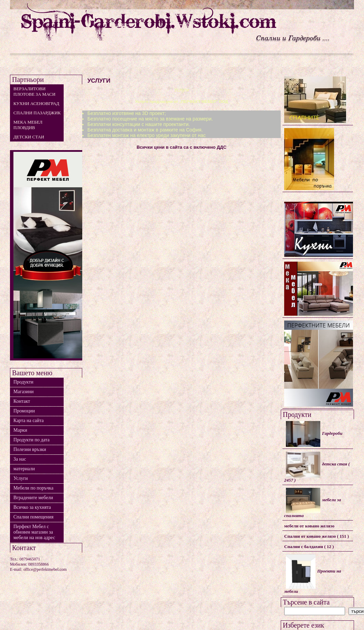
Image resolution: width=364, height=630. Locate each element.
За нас (20, 459)
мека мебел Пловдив (28, 125)
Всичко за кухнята (32, 507)
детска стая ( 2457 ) (317, 467)
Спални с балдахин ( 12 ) (309, 547)
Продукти (23, 382)
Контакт (22, 401)
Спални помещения (33, 517)
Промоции (24, 411)
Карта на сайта (29, 421)
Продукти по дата (31, 440)
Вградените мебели (33, 498)
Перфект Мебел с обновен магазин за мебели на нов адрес (34, 532)
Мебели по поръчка (33, 488)
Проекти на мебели (313, 574)
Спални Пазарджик (37, 113)
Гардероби (314, 434)
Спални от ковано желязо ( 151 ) (317, 536)
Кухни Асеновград (36, 103)
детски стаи (29, 137)
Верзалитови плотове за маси (34, 91)
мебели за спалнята (313, 503)
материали (24, 469)
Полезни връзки (30, 449)
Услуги (21, 478)
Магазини (24, 392)
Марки (20, 430)
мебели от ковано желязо (309, 526)
